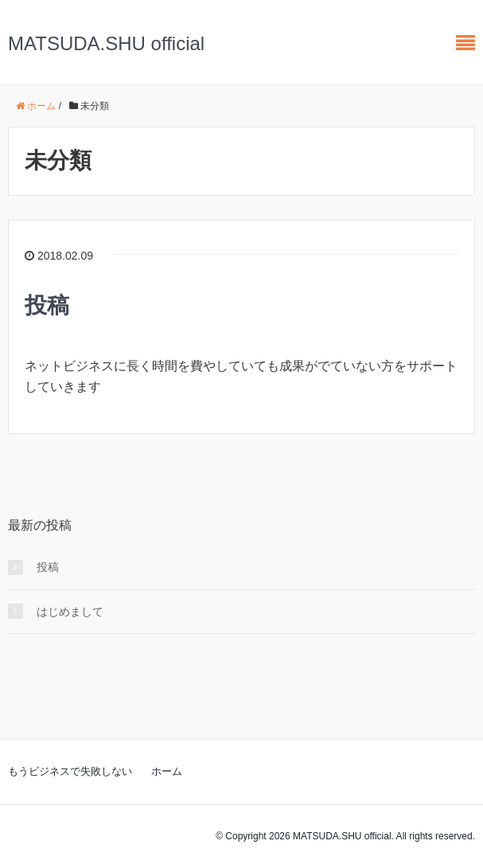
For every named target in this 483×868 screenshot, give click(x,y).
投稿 (47, 305)
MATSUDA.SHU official (106, 43)
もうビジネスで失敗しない (70, 771)
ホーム (167, 771)
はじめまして (70, 612)
